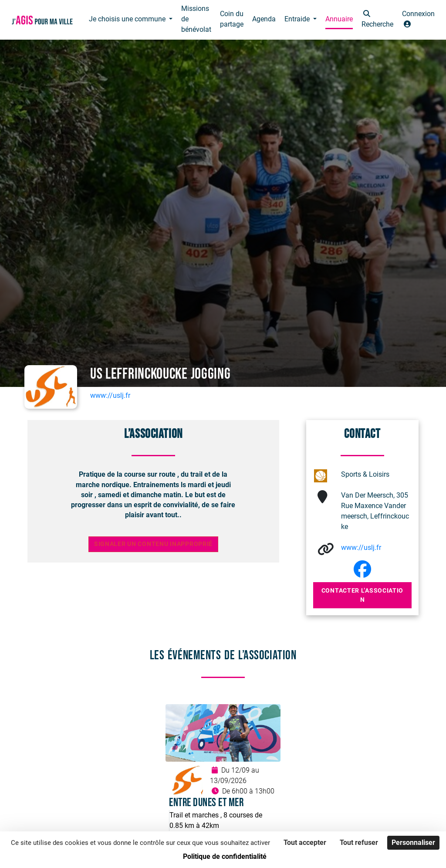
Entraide (298, 19)
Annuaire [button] (339, 19)
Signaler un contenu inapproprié (153, 544)
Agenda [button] (264, 19)
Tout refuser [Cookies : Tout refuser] (359, 843)
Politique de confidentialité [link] (225, 856)
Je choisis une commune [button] (128, 19)
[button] (377, 20)
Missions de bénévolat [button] (196, 19)
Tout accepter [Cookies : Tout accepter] (305, 843)
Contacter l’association (362, 595)
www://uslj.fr (110, 395)
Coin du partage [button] (232, 19)
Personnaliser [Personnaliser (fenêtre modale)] (413, 843)
